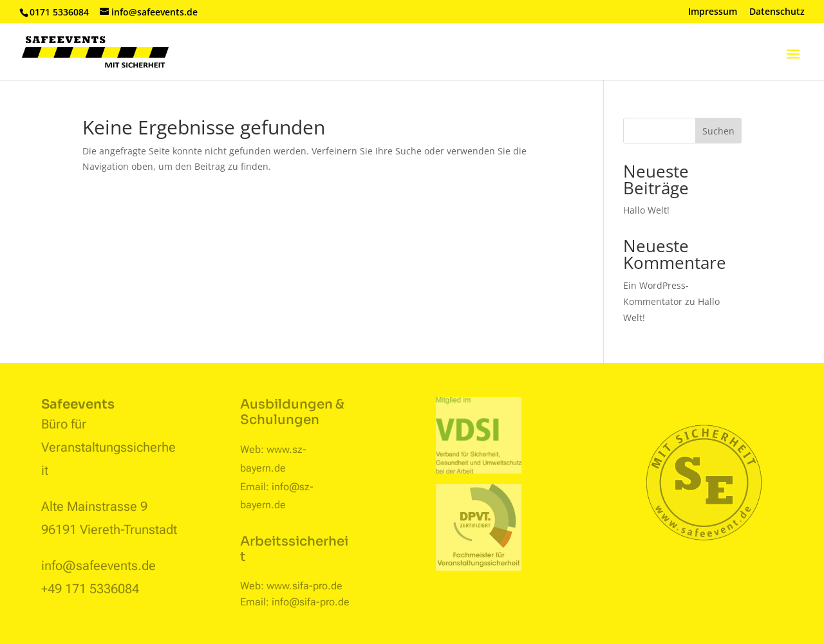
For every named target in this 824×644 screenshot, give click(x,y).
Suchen (718, 131)
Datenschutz (777, 12)
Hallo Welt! (646, 210)
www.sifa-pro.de (304, 586)
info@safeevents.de (98, 566)
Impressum (713, 12)
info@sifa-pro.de (311, 602)
